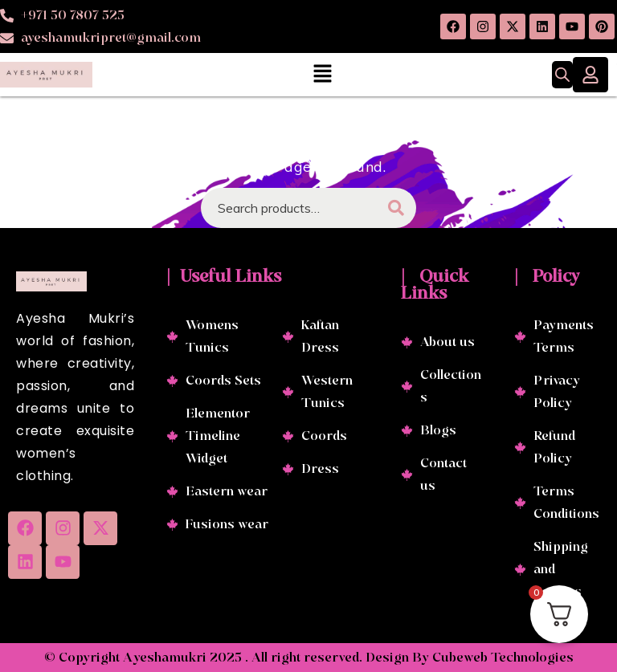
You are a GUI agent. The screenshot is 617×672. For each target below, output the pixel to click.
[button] (322, 74)
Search (396, 208)
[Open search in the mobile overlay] (562, 75)
